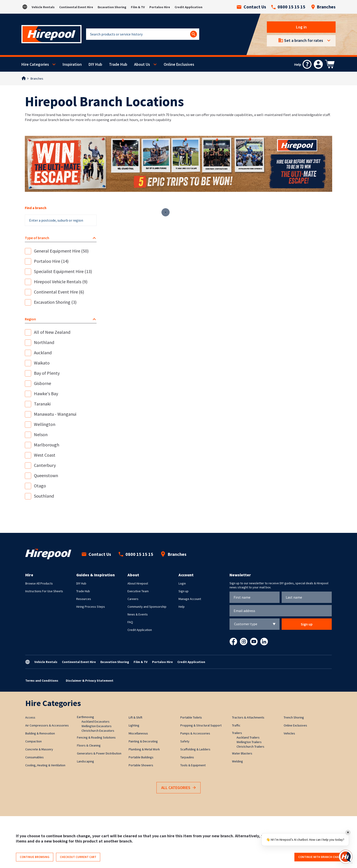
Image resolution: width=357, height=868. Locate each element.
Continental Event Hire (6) (59, 292)
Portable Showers (141, 765)
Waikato (42, 363)
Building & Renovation (40, 733)
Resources (84, 599)
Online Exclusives (179, 64)
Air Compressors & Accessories (47, 725)
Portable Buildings (141, 757)
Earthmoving (85, 717)
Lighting (134, 725)
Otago (40, 486)
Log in (301, 27)
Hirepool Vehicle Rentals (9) (61, 282)
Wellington (45, 424)
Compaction (33, 741)
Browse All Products (39, 583)
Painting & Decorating (143, 741)
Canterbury (45, 465)
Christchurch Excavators (98, 731)
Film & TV (138, 7)
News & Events (138, 614)
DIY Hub (95, 64)
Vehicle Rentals (43, 7)
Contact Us (251, 7)
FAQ (130, 622)
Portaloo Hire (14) (51, 261)
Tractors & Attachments (248, 717)
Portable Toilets (191, 717)
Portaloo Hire (160, 7)
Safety (185, 741)
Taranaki (42, 404)
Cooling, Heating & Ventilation (45, 765)
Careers (133, 599)
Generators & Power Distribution (99, 753)
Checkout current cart (78, 857)
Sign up (184, 591)
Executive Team (138, 591)
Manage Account (190, 599)
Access (30, 717)
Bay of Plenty (47, 373)
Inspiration (72, 64)
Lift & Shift (135, 717)
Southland (44, 496)
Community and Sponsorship (147, 607)
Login (182, 583)
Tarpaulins (187, 757)
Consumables (34, 757)
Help (182, 607)
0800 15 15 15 (288, 7)
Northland (44, 342)
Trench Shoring (294, 717)
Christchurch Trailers (250, 747)
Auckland (43, 353)
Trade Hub (118, 64)
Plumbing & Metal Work (144, 749)
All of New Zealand (52, 332)
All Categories (178, 788)
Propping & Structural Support (201, 725)
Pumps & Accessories (195, 733)
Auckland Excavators (96, 721)
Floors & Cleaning (89, 745)
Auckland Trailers (248, 737)
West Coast (45, 455)
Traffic (236, 725)
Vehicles (289, 733)
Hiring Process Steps (91, 607)
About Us (142, 64)
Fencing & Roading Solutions (96, 737)
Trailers (237, 733)
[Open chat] (346, 857)
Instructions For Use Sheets (44, 591)
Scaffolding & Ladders (195, 749)
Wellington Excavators (97, 726)
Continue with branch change (321, 857)
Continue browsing (35, 857)
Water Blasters (242, 753)
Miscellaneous (138, 733)
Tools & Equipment (193, 765)
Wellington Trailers (249, 742)
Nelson (41, 434)
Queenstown (46, 475)
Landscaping (85, 761)
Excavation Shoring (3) (55, 302)
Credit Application (189, 7)
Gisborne (42, 383)
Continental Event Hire (76, 7)
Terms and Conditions (42, 681)
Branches (323, 7)
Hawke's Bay (46, 394)
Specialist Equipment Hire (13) (63, 271)
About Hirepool (138, 583)
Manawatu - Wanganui (55, 414)
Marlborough (47, 445)
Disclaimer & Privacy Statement (90, 681)
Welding (237, 761)
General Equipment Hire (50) (61, 251)
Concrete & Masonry (39, 749)
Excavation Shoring (112, 7)
